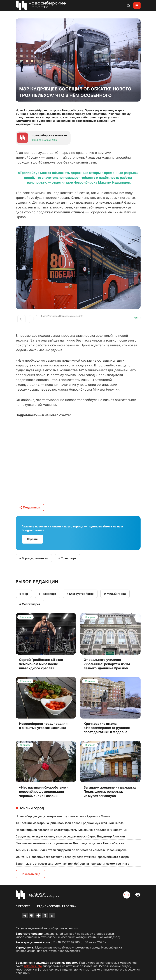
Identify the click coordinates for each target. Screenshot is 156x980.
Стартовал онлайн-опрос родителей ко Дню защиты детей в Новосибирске (70, 843)
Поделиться (30, 507)
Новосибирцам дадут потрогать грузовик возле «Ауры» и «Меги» (63, 816)
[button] (33, 319)
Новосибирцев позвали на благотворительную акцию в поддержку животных (71, 830)
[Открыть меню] (137, 5)
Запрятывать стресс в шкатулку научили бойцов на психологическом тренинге (72, 864)
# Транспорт (67, 558)
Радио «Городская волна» (57, 906)
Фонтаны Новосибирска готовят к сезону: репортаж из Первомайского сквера (72, 857)
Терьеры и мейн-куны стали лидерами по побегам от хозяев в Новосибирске (71, 850)
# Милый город (115, 594)
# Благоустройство (80, 594)
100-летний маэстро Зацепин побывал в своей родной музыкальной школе (70, 823)
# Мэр (24, 594)
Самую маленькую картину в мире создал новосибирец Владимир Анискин (70, 836)
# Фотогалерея (30, 604)
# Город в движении (34, 558)
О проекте (23, 906)
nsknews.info (33, 966)
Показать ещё (30, 874)
